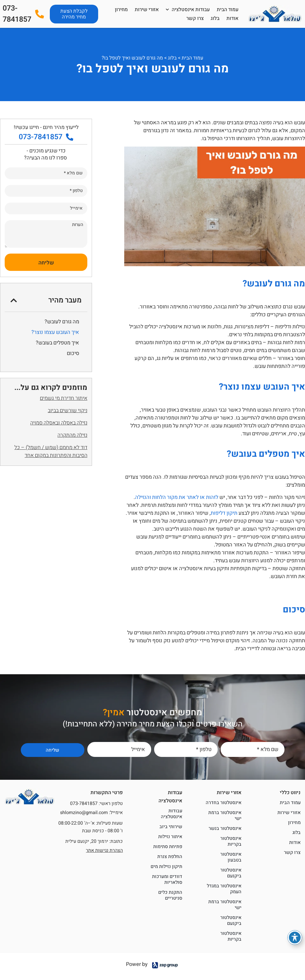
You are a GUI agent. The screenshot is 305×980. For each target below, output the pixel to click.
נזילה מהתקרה (72, 435)
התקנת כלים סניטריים (170, 895)
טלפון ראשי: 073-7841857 (96, 804)
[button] (14, 300)
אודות (232, 18)
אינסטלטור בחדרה (224, 803)
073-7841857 (17, 14)
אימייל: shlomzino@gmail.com (91, 813)
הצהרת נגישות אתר (104, 850)
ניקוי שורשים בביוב (68, 411)
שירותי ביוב (171, 827)
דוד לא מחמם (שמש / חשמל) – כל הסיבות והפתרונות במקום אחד (51, 451)
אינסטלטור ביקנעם (231, 873)
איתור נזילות (170, 837)
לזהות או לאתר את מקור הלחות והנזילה (177, 497)
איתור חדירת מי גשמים (64, 398)
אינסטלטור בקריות (231, 841)
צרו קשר (195, 18)
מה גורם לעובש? (62, 322)
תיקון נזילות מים (166, 867)
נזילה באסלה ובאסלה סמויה (59, 423)
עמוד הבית (228, 10)
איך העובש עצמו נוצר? (55, 332)
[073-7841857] (40, 14)
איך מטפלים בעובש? (57, 343)
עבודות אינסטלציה (188, 10)
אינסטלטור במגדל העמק (224, 889)
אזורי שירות (147, 10)
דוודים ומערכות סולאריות (167, 879)
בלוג (215, 18)
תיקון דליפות (224, 513)
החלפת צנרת (170, 857)
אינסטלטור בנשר (225, 828)
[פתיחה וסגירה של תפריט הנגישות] (295, 937)
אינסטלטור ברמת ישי (225, 816)
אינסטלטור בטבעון (231, 857)
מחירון (121, 10)
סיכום (73, 353)
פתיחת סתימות (168, 847)
